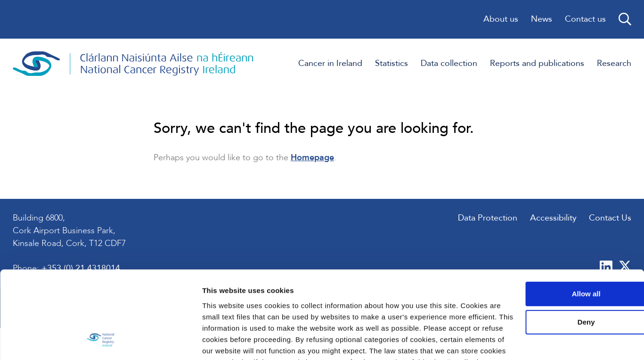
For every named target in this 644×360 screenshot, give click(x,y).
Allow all (566, 226)
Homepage (313, 160)
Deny (566, 255)
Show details (145, 341)
